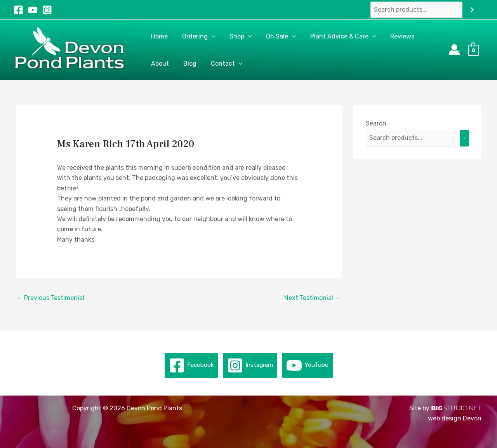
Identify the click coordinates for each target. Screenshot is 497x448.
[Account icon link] (454, 50)
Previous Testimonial (50, 298)
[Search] (472, 10)
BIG (437, 408)
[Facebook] (18, 10)
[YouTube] (33, 10)
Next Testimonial (313, 298)
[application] (209, 37)
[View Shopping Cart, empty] (476, 50)
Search (376, 123)
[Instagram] (47, 10)
